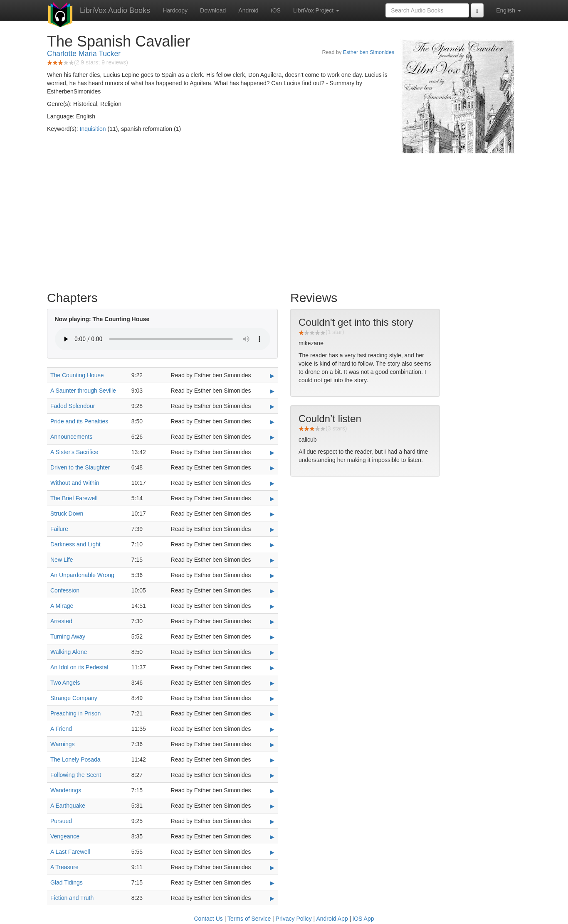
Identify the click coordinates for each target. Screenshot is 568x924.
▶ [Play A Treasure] (272, 867)
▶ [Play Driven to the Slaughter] (272, 468)
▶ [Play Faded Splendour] (272, 406)
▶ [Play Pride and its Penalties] (272, 422)
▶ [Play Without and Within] (272, 483)
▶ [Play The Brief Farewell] (272, 499)
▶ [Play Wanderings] (272, 791)
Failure (59, 529)
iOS (276, 10)
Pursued (61, 821)
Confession (65, 590)
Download (213, 10)
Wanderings (66, 790)
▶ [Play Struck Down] (272, 514)
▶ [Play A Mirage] (272, 606)
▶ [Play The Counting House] (272, 376)
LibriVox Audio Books (115, 10)
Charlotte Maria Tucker (84, 54)
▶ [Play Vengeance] (272, 837)
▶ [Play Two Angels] (272, 683)
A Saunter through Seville (83, 391)
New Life (62, 560)
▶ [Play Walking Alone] (272, 652)
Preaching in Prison (75, 713)
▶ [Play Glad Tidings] (272, 883)
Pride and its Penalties (79, 421)
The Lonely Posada (75, 759)
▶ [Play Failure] (272, 529)
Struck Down (67, 514)
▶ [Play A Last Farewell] (272, 852)
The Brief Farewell (74, 498)
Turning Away (68, 636)
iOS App (363, 919)
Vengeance (65, 836)
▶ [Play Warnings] (272, 745)
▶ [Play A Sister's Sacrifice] (272, 452)
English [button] (509, 10)
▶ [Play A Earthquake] (272, 806)
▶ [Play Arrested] (272, 622)
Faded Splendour (73, 406)
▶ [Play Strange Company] (272, 698)
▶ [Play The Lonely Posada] (272, 760)
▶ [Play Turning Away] (272, 637)
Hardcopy (175, 10)
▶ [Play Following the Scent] (272, 775)
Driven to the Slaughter (80, 467)
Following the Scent (76, 775)
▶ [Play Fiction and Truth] (272, 898)
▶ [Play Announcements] (272, 437)
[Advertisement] (284, 220)
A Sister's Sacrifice (74, 452)
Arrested (61, 621)
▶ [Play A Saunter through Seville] (272, 391)
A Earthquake (68, 806)
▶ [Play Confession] (272, 591)
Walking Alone (69, 652)
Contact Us (209, 919)
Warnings (63, 744)
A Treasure (64, 867)
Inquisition (93, 129)
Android (248, 10)
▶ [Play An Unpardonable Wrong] (272, 575)
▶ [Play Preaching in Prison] (272, 714)
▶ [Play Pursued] (272, 821)
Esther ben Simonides (369, 52)
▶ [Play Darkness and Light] (272, 545)
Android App (332, 919)
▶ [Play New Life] (272, 560)
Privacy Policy (294, 919)
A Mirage (62, 606)
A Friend (61, 729)
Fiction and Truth (72, 898)
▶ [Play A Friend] (272, 729)
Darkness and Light (75, 544)
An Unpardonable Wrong (82, 575)
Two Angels (65, 683)
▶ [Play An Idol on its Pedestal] (272, 668)
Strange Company (74, 698)
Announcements (71, 437)
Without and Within (75, 483)
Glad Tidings (67, 882)
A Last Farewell (70, 852)
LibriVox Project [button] (316, 10)
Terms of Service (249, 919)
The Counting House (77, 375)
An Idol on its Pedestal (79, 667)
